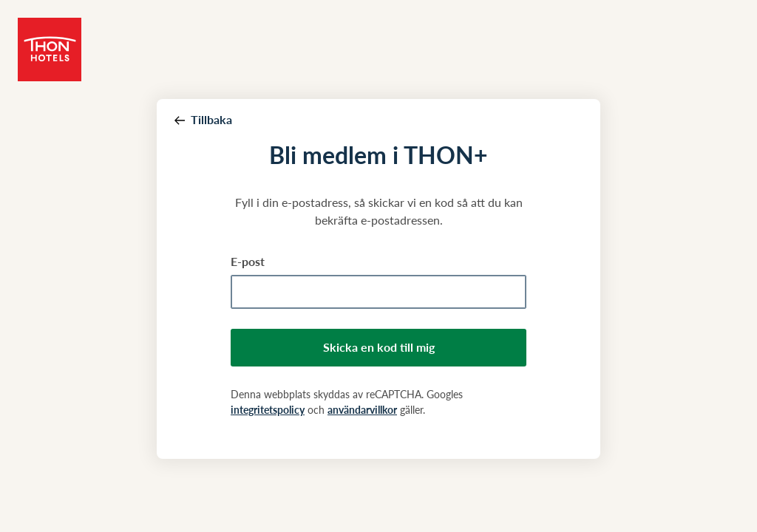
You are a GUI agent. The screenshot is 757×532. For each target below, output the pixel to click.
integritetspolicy (268, 410)
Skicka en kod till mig (379, 347)
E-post (248, 261)
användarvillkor (362, 410)
